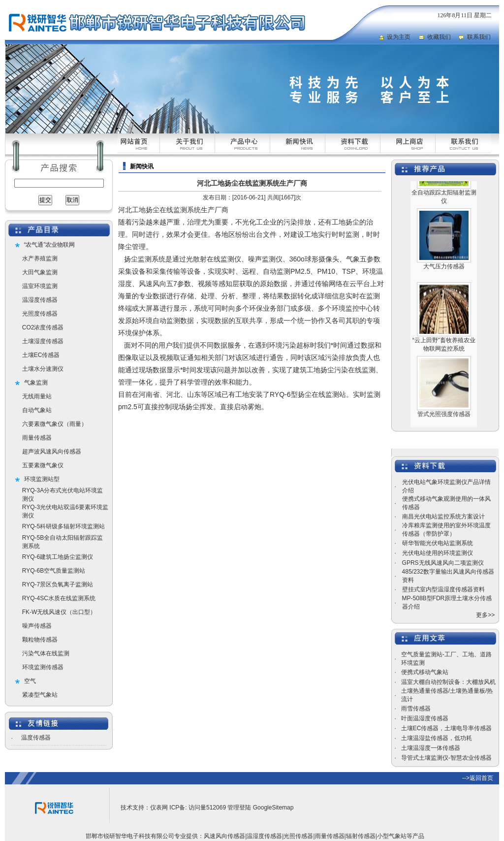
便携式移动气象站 (425, 672)
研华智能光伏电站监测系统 (438, 543)
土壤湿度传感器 (43, 341)
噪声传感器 (37, 626)
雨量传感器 (37, 438)
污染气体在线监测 (46, 653)
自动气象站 (37, 410)
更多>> (485, 615)
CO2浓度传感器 (43, 327)
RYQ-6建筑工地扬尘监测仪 (58, 557)
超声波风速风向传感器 (52, 452)
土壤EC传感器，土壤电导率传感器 (447, 728)
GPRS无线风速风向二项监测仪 (443, 563)
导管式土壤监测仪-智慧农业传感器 (446, 758)
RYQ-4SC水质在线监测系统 (59, 598)
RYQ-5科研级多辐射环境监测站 (63, 526)
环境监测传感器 (43, 667)
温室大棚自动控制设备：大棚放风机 (448, 682)
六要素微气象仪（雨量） (55, 424)
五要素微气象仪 (43, 465)
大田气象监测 (40, 272)
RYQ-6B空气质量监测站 (54, 571)
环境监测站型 (42, 479)
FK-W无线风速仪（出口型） (59, 612)
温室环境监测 (40, 286)
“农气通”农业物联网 (50, 245)
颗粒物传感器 (40, 640)
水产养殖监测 (40, 259)
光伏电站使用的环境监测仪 (438, 553)
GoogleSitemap (273, 808)
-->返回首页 (478, 778)
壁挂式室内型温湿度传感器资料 (443, 589)
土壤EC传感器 (41, 355)
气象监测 (36, 383)
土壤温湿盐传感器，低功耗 (437, 738)
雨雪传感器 (416, 709)
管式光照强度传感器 (444, 423)
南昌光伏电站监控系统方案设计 (443, 517)
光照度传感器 (40, 314)
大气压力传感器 (444, 276)
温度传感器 (36, 738)
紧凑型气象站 (40, 695)
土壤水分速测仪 (43, 369)
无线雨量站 (37, 396)
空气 (30, 681)
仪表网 (159, 808)
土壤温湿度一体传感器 (431, 748)
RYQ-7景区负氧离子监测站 (58, 584)
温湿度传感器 (40, 300)
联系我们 (479, 37)
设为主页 (399, 37)
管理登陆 (239, 808)
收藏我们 (439, 37)
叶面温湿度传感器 (425, 718)
